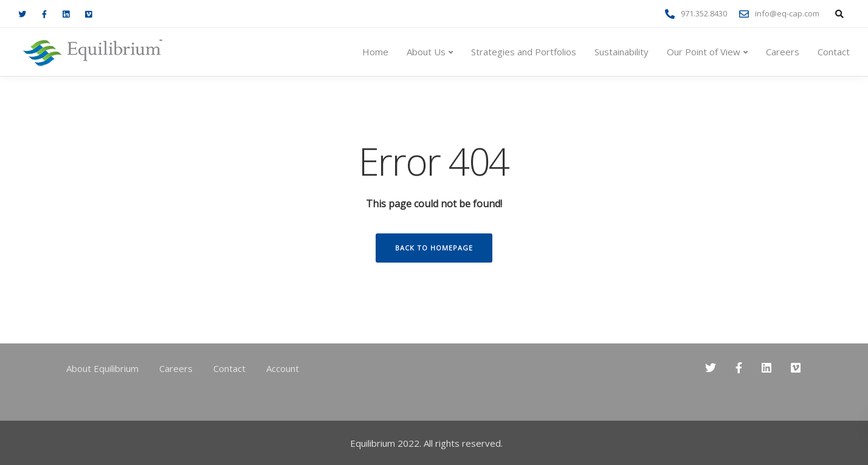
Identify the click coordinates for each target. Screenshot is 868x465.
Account (283, 368)
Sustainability (622, 52)
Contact (834, 52)
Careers (783, 52)
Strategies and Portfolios (524, 52)
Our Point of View (704, 52)
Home (375, 52)
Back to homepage (434, 248)
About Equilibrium (102, 368)
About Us (426, 52)
